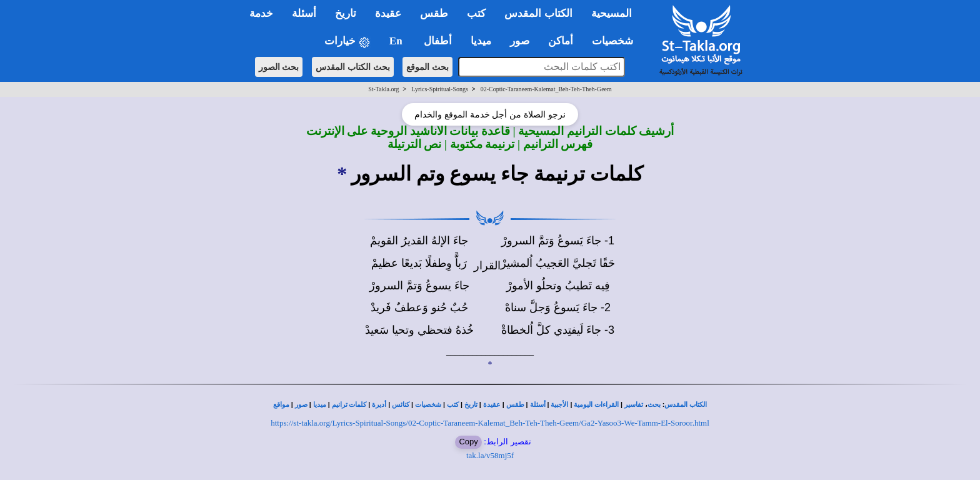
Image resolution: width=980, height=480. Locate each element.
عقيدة (492, 405)
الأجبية (559, 405)
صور (301, 405)
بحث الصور (279, 67)
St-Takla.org (383, 89)
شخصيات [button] (617, 41)
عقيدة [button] (388, 13)
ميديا (320, 405)
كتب (453, 405)
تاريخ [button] (346, 13)
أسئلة (538, 405)
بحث (654, 405)
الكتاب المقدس (686, 405)
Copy (468, 442)
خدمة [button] (261, 13)
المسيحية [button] (612, 13)
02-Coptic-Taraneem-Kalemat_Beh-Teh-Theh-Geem (546, 89)
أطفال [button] (438, 41)
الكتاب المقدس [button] (538, 13)
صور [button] (520, 41)
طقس (515, 405)
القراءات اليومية (596, 405)
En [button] (397, 41)
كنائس (401, 405)
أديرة (379, 405)
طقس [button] (434, 13)
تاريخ (471, 405)
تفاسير (634, 405)
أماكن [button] (561, 41)
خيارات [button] (347, 42)
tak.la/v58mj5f (490, 455)
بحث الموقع (427, 67)
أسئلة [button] (304, 13)
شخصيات (428, 405)
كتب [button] (476, 13)
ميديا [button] (481, 41)
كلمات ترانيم (349, 405)
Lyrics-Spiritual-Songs (440, 89)
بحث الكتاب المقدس (353, 67)
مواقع (281, 405)
